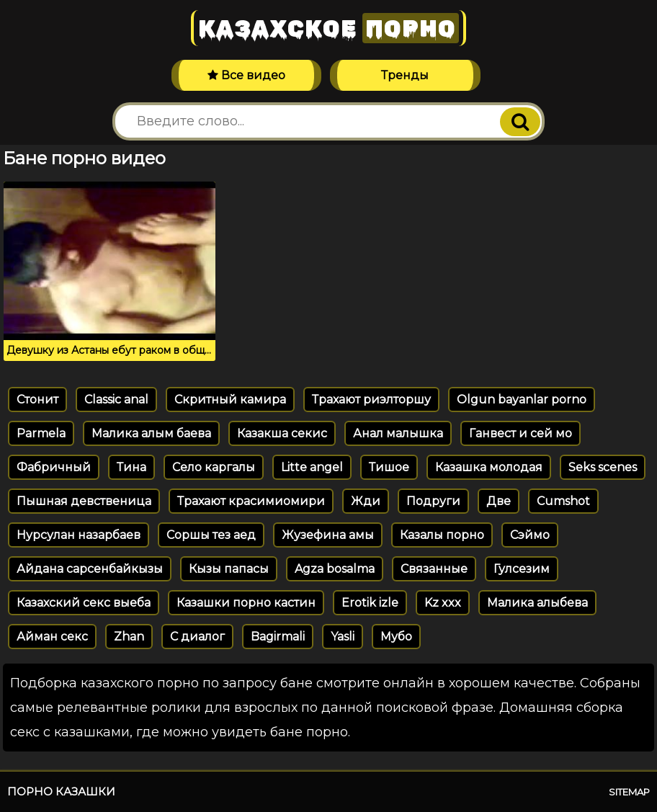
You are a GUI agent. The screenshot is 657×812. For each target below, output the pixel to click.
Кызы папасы (229, 569)
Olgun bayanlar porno (522, 400)
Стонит (37, 400)
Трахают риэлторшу (371, 400)
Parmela (41, 433)
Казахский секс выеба (84, 603)
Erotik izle (370, 603)
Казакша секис (282, 433)
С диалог (197, 637)
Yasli (343, 637)
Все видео (246, 75)
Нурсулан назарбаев (79, 535)
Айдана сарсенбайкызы (90, 569)
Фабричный (54, 467)
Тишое (389, 467)
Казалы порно (442, 535)
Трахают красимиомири (251, 501)
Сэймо (530, 535)
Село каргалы (214, 467)
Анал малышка (398, 433)
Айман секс (52, 637)
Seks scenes (603, 467)
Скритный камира (230, 400)
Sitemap (629, 792)
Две (499, 501)
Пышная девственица (84, 501)
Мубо (396, 637)
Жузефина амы (328, 535)
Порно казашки (61, 791)
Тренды (405, 75)
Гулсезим (522, 569)
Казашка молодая (489, 467)
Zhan (129, 637)
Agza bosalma (335, 569)
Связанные (434, 569)
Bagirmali (278, 637)
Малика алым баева (151, 433)
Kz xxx (443, 603)
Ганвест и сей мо (520, 433)
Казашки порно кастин (246, 603)
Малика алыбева (537, 603)
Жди (366, 501)
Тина (131, 467)
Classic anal (116, 400)
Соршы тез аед (211, 535)
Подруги (433, 501)
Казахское (328, 28)
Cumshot (563, 501)
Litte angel (312, 467)
